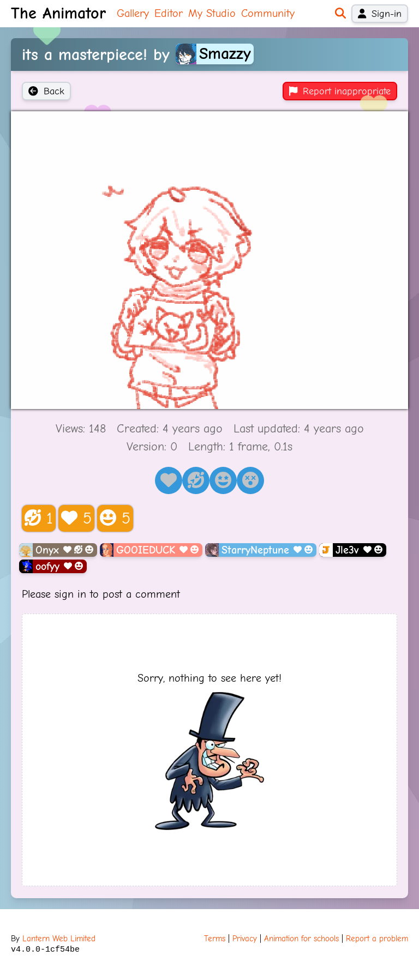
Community (268, 13)
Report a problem (377, 939)
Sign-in (380, 14)
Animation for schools (301, 939)
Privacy (245, 939)
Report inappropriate (340, 91)
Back (46, 91)
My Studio (212, 13)
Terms (215, 939)
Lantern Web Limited (59, 939)
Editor (169, 13)
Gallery (133, 13)
